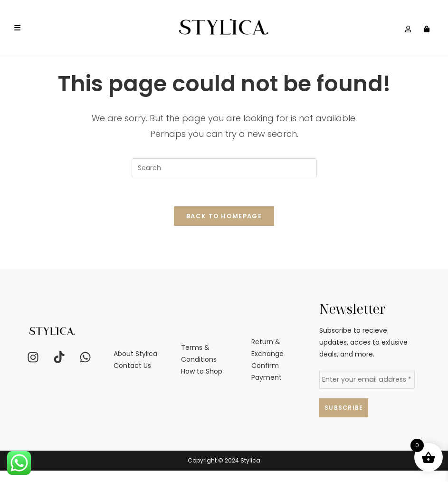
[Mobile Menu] (18, 28)
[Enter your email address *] (367, 391)
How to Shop (202, 383)
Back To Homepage (224, 227)
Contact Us (132, 377)
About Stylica (135, 365)
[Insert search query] (224, 179)
